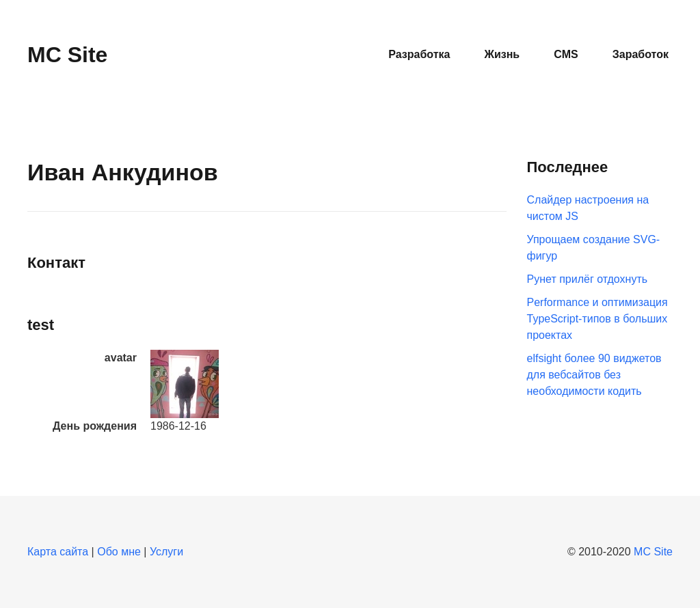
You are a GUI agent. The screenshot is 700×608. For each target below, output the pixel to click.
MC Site (653, 552)
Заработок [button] (641, 54)
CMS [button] (566, 54)
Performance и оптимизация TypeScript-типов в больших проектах (597, 319)
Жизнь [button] (502, 54)
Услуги (166, 552)
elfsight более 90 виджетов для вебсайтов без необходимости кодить (594, 375)
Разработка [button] (419, 54)
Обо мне (119, 552)
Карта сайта (58, 552)
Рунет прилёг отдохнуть (588, 279)
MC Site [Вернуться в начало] (67, 55)
